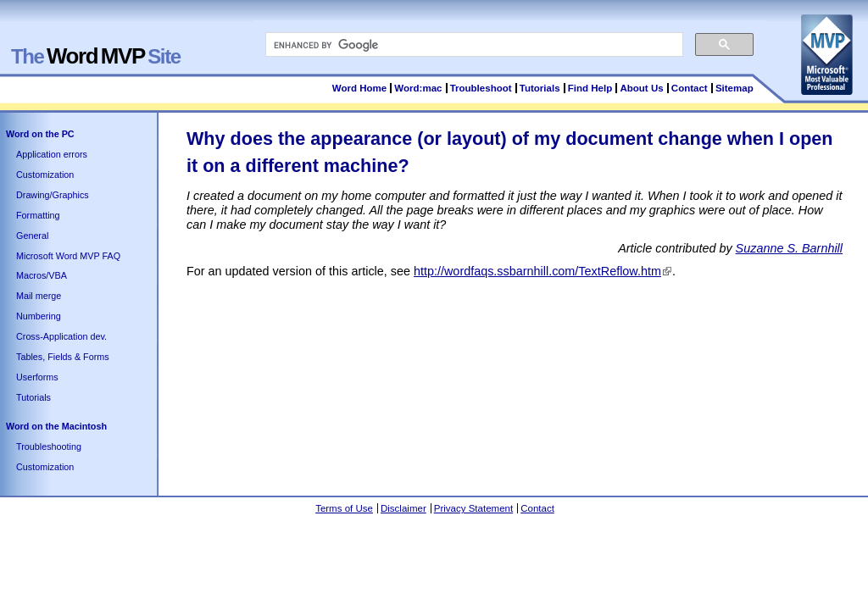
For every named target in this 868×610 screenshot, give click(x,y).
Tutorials (540, 88)
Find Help (590, 88)
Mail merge (39, 296)
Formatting (38, 215)
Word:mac (419, 88)
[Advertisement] (495, 325)
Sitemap (734, 88)
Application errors (52, 154)
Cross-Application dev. (61, 336)
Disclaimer (403, 508)
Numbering (39, 316)
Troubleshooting (49, 446)
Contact (690, 88)
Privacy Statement (473, 508)
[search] (473, 45)
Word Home (359, 88)
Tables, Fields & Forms (63, 357)
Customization (45, 175)
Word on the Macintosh (56, 426)
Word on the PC (40, 134)
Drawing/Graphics (53, 195)
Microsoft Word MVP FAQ (68, 256)
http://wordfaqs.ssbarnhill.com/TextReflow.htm (537, 271)
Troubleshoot (481, 88)
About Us (641, 88)
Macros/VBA (42, 275)
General (32, 236)
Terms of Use (344, 508)
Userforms (37, 377)
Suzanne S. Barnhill (789, 248)
